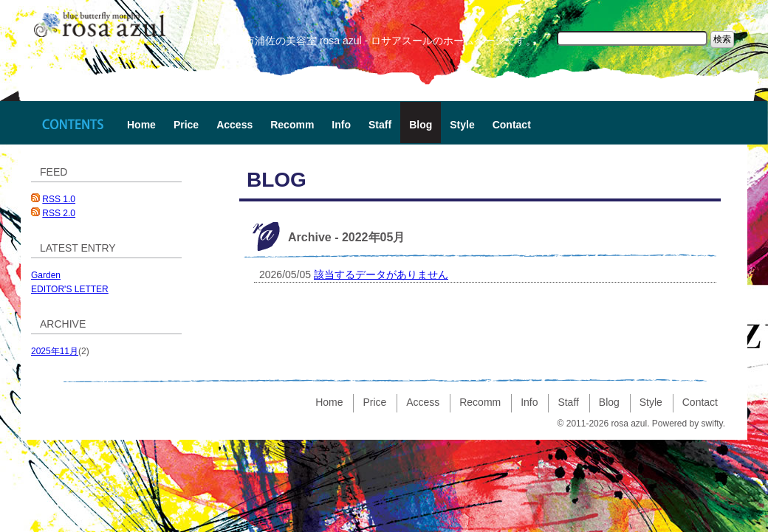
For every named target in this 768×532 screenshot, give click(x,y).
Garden (46, 275)
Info (341, 125)
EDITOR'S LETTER (70, 289)
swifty (712, 424)
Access (234, 125)
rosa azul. (630, 424)
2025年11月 (55, 351)
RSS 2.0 (59, 213)
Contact (512, 125)
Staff (380, 125)
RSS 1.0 (59, 199)
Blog (421, 125)
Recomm (292, 125)
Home (141, 125)
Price (186, 125)
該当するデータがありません (381, 274)
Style (462, 125)
